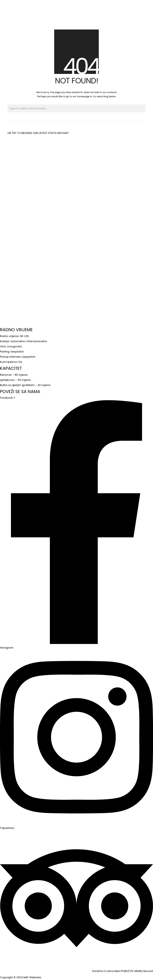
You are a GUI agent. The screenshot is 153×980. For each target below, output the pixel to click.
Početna (97, 971)
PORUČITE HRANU (132, 971)
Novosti (148, 971)
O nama (109, 971)
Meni (118, 971)
